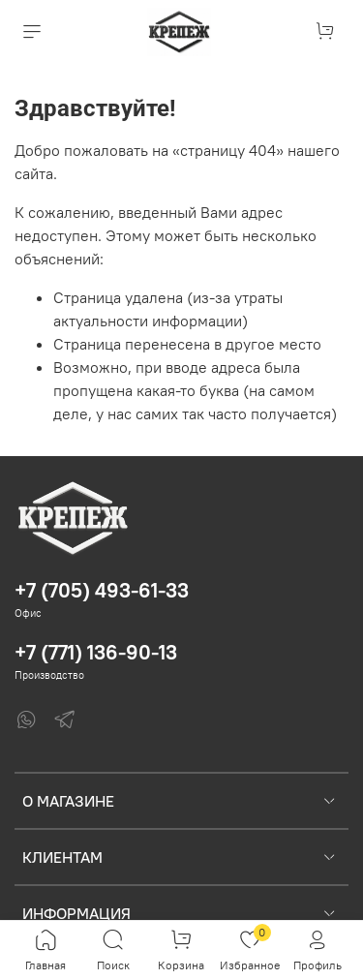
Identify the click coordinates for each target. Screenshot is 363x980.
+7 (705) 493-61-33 (102, 590)
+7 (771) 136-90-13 (96, 652)
